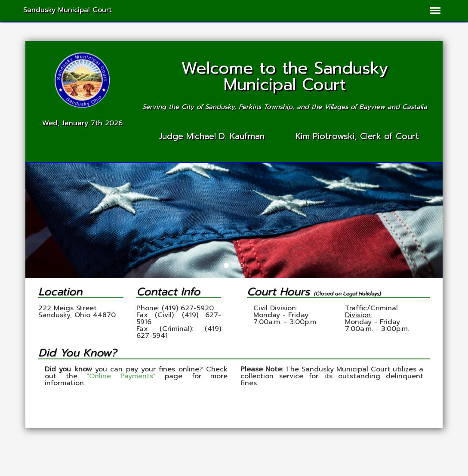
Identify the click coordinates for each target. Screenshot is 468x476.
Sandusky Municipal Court (68, 10)
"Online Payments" (121, 376)
